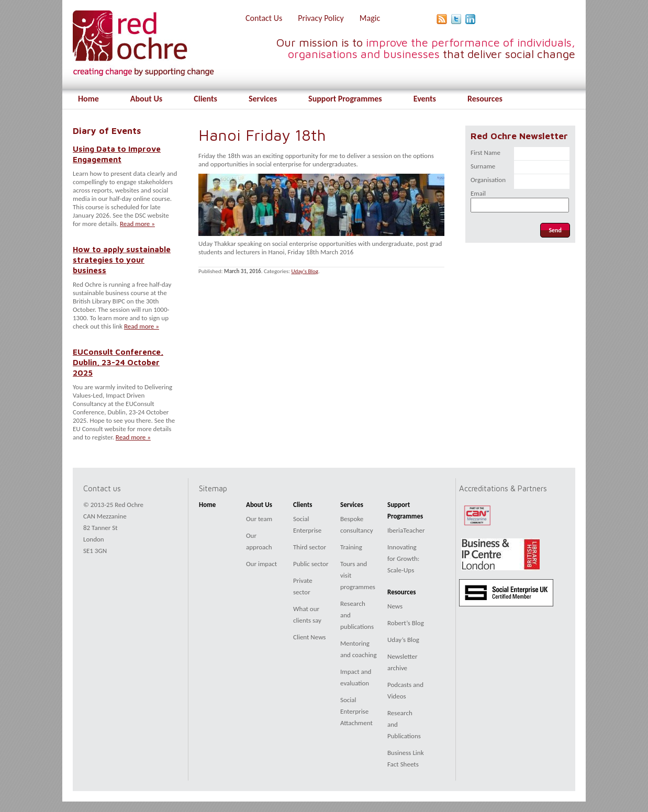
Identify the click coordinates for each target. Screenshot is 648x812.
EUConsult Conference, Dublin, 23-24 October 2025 (118, 362)
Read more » (137, 224)
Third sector (310, 547)
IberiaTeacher (406, 530)
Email (478, 193)
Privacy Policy (321, 18)
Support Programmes (345, 99)
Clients (205, 99)
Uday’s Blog (403, 640)
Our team (259, 519)
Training (351, 547)
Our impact (261, 564)
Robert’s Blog (406, 623)
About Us (146, 99)
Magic (370, 18)
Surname (483, 166)
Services (263, 99)
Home (88, 99)
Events (425, 99)
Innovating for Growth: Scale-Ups (403, 559)
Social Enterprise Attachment (356, 711)
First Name (485, 153)
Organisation (488, 180)
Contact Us (264, 18)
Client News (309, 637)
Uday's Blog (305, 271)
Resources (485, 99)
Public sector (311, 564)
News (395, 606)
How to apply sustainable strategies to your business (122, 260)
